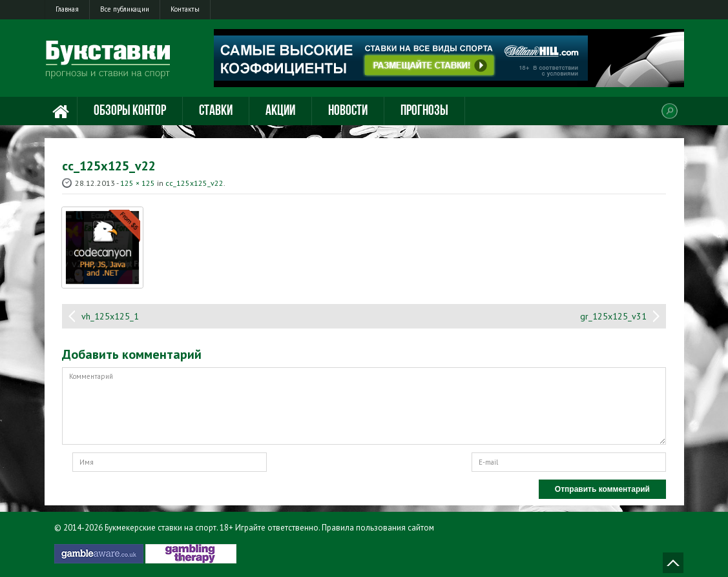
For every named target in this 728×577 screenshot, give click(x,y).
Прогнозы (424, 111)
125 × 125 (138, 183)
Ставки (216, 111)
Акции (280, 111)
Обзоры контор (130, 111)
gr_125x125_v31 (613, 316)
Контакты (185, 9)
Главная (67, 9)
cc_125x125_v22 (194, 183)
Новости (348, 111)
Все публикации (125, 9)
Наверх (673, 563)
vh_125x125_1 (110, 316)
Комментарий (364, 406)
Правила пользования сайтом (378, 528)
